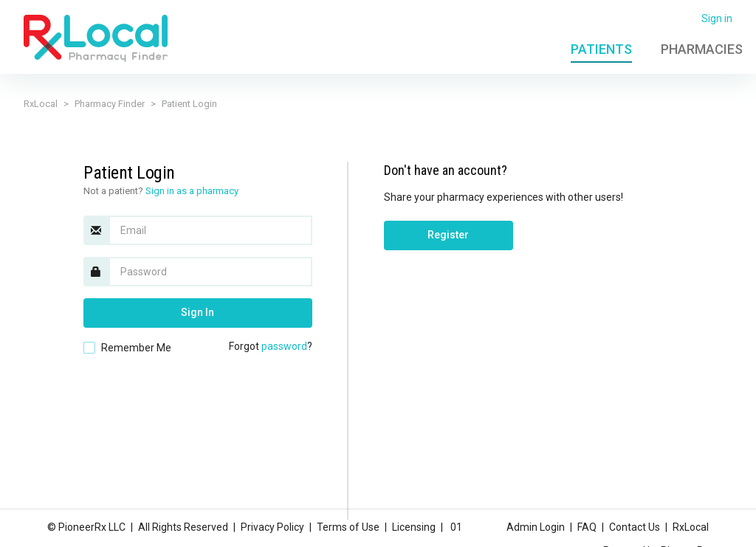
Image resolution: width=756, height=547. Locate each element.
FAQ (587, 527)
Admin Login (536, 527)
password (284, 346)
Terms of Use (348, 527)
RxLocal (41, 104)
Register (448, 235)
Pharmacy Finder (110, 104)
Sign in (717, 18)
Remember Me (136, 348)
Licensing (414, 527)
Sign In (197, 312)
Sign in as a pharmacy (192, 191)
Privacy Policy (272, 527)
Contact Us (635, 527)
